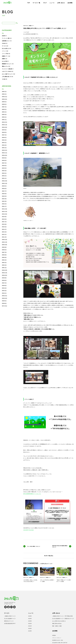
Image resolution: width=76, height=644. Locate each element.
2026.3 (3, 91)
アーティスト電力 (6, 38)
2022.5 (3, 196)
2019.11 (4, 273)
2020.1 (3, 268)
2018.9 (3, 301)
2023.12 (4, 150)
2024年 (30, 619)
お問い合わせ (61, 3)
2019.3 (3, 291)
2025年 (30, 616)
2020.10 (4, 245)
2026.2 (3, 94)
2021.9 (3, 217)
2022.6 (3, 194)
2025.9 (3, 102)
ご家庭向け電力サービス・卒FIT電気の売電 (62, 616)
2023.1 (3, 178)
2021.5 (3, 227)
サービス (4, 46)
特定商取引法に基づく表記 (58, 640)
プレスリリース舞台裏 (7, 69)
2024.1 (3, 148)
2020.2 (3, 265)
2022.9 (3, 186)
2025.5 (3, 109)
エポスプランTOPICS (7, 71)
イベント (4, 51)
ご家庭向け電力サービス (10, 616)
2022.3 (3, 201)
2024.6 (3, 137)
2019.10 (4, 275)
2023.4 (3, 171)
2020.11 (4, 242)
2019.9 (3, 278)
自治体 (3, 36)
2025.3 (3, 114)
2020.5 (3, 257)
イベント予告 (5, 54)
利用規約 (54, 635)
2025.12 (4, 97)
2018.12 (4, 296)
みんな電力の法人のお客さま (59, 621)
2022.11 (4, 183)
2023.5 (3, 168)
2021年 (30, 626)
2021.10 (4, 214)
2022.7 (3, 191)
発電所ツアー (5, 56)
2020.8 (3, 250)
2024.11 (4, 125)
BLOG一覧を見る (49, 556)
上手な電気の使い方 (6, 76)
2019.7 (3, 283)
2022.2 (3, 204)
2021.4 (3, 229)
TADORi (4, 43)
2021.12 (4, 209)
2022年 (30, 624)
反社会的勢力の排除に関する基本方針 (60, 643)
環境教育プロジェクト (7, 64)
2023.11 (4, 153)
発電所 (3, 59)
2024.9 (3, 130)
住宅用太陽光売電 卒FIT (10, 624)
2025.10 (4, 99)
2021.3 (3, 232)
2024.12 (4, 122)
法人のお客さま (5, 48)
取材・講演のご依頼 (57, 626)
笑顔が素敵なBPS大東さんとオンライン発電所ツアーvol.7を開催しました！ (45, 28)
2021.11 (4, 211)
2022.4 (3, 199)
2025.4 (3, 112)
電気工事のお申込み (57, 624)
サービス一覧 (36, 3)
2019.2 (3, 293)
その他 (3, 79)
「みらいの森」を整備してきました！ (32, 546)
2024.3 (3, 142)
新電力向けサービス (9, 621)
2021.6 (3, 224)
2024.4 (3, 140)
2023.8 (3, 160)
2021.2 (3, 234)
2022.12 (4, 181)
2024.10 (4, 127)
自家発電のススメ (6, 41)
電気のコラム (5, 66)
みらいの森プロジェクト (7, 74)
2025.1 (3, 120)
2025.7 (3, 107)
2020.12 (4, 239)
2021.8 (3, 219)
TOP (29, 3)
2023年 (30, 621)
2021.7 (3, 222)
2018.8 (3, 303)
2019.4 (3, 288)
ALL (3, 33)
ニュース (52, 3)
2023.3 (3, 173)
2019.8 (3, 280)
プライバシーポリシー (57, 638)
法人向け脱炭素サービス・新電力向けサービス (63, 619)
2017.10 (4, 306)
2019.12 (4, 270)
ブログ (45, 3)
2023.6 (3, 165)
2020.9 (3, 247)
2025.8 (3, 104)
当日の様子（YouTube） (29, 530)
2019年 (30, 631)
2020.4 (3, 260)
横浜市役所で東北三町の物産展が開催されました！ (62, 546)
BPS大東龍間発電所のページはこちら (32, 494)
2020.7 (3, 252)
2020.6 (3, 255)
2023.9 (3, 158)
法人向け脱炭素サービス (10, 619)
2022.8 (3, 188)
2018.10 (4, 298)
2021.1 (3, 237)
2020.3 (3, 262)
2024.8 (3, 132)
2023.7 (3, 163)
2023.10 (4, 155)
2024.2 (3, 145)
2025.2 (3, 117)
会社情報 (70, 3)
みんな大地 (4, 61)
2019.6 (3, 285)
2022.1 (3, 206)
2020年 (30, 628)
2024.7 (3, 135)
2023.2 (3, 176)
